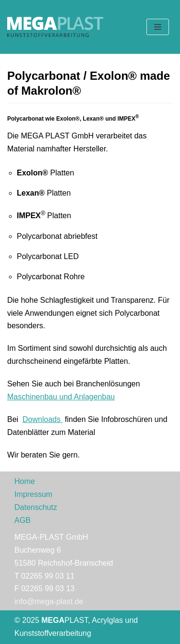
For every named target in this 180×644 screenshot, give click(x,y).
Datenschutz (36, 507)
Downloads (43, 419)
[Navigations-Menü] (158, 27)
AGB (23, 520)
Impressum (33, 494)
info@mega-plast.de (49, 601)
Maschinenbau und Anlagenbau (61, 397)
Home (25, 481)
